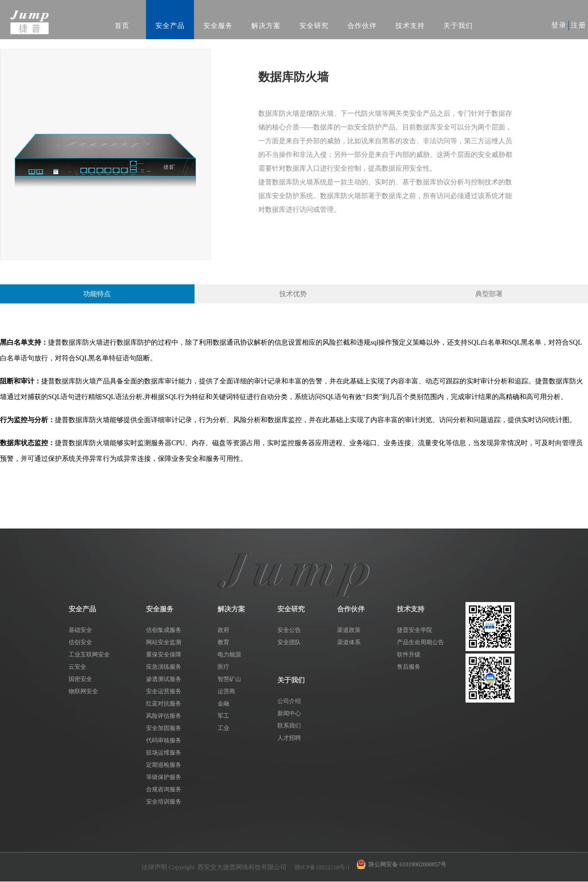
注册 (579, 25)
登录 (559, 25)
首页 (122, 26)
